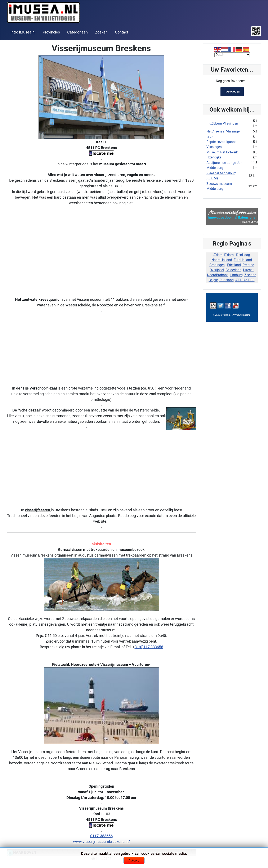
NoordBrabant (217, 275)
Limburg (236, 275)
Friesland (234, 265)
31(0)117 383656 (149, 647)
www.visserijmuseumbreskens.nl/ (101, 842)
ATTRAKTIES (245, 280)
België (213, 280)
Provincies (51, 32)
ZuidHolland (243, 260)
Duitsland (227, 280)
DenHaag (243, 255)
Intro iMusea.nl (23, 32)
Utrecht (248, 270)
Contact (122, 32)
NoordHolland (222, 260)
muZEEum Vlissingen (222, 123)
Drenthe (248, 265)
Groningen (217, 265)
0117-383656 (101, 836)
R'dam (229, 255)
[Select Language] (232, 55)
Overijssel (217, 270)
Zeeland (250, 275)
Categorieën (77, 32)
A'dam (218, 255)
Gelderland (233, 270)
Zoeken (101, 32)
